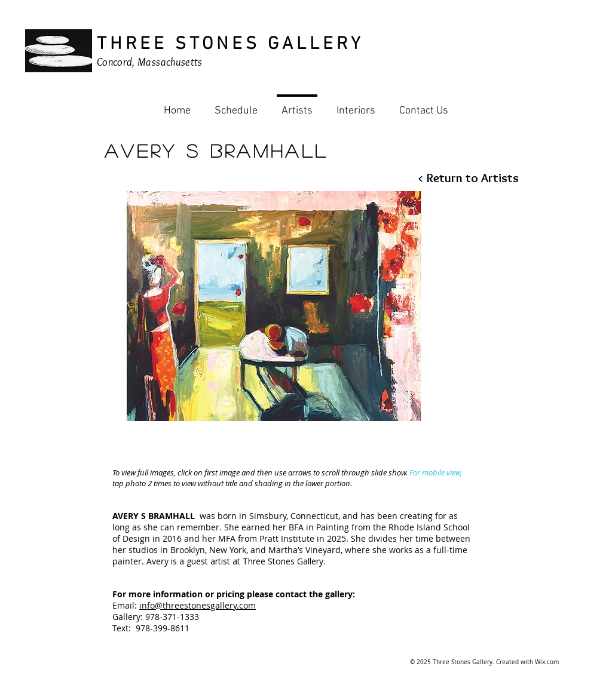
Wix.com (547, 662)
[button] (274, 306)
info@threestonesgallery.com (198, 605)
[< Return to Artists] (468, 178)
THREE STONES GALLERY (230, 44)
